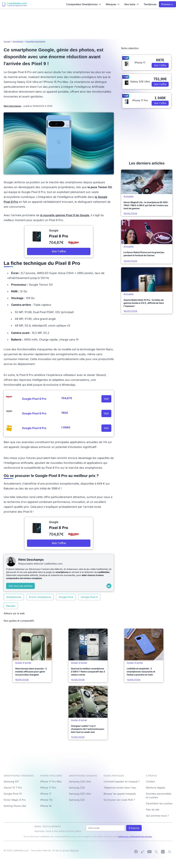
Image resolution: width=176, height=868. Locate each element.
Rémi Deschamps (13, 106)
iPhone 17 (46, 794)
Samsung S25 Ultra (80, 794)
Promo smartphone (40, 597)
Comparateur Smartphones (84, 4)
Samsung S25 (77, 800)
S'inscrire (134, 828)
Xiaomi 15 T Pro (13, 788)
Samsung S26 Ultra (80, 781)
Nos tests (132, 4)
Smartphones (14, 597)
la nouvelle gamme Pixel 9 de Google (65, 215)
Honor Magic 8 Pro (15, 800)
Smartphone (18, 41)
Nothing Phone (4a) (15, 806)
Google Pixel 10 (13, 794)
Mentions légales (156, 788)
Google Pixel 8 (89, 597)
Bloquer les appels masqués (120, 794)
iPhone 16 (46, 806)
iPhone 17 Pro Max (51, 781)
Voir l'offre (59, 251)
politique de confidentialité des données (135, 836)
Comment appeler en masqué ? (121, 781)
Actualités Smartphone (35, 41)
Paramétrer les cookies (159, 803)
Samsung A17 (11, 781)
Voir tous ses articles (20, 586)
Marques (113, 4)
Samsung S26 (77, 788)
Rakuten (11, 606)
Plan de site (153, 810)
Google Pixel (66, 597)
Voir (106, 399)
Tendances (150, 4)
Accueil (7, 41)
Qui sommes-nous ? (157, 816)
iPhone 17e (46, 800)
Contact (150, 781)
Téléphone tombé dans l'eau (120, 788)
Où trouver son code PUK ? (119, 800)
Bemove (75, 850)
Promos (167, 4)
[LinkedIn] (109, 586)
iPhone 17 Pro (48, 788)
